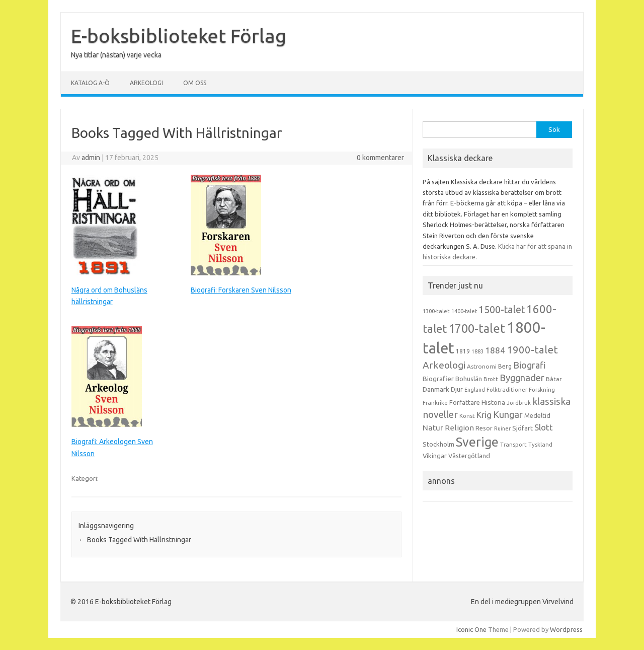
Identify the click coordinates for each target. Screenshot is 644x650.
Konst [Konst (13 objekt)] (467, 416)
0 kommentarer (380, 158)
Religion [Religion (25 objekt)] (459, 428)
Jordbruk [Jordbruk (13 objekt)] (519, 403)
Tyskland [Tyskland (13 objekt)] (540, 445)
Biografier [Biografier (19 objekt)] (438, 379)
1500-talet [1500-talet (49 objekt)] (502, 310)
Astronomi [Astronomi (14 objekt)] (482, 366)
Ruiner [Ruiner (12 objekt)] (502, 428)
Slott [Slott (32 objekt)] (544, 427)
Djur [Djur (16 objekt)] (457, 389)
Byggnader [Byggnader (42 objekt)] (522, 378)
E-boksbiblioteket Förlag (179, 36)
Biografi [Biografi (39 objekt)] (530, 365)
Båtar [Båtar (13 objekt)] (554, 379)
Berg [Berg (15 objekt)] (505, 366)
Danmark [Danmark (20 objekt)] (436, 389)
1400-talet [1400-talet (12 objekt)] (464, 311)
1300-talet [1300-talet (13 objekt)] (436, 311)
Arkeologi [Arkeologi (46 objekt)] (444, 365)
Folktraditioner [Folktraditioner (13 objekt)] (507, 390)
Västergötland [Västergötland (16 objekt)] (469, 456)
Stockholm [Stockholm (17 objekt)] (438, 444)
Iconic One (471, 629)
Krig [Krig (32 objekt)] (484, 415)
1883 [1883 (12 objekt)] (477, 351)
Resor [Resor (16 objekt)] (484, 428)
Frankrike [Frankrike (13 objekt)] (435, 403)
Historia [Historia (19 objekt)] (493, 402)
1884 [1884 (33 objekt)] (495, 350)
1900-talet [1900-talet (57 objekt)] (532, 350)
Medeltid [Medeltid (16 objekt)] (537, 415)
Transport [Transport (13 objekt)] (513, 445)
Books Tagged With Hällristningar (135, 540)
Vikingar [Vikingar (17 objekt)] (435, 456)
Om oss (195, 83)
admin (91, 158)
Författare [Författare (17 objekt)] (465, 402)
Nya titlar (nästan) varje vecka (116, 55)
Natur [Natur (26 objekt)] (433, 428)
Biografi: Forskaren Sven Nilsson (241, 290)
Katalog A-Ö (90, 83)
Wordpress (566, 629)
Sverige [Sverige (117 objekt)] (477, 442)
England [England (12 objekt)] (475, 390)
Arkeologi (146, 83)
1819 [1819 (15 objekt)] (463, 351)
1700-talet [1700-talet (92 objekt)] (477, 328)
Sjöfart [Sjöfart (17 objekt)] (522, 428)
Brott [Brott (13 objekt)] (491, 379)
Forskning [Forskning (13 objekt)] (542, 390)
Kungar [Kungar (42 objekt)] (508, 414)
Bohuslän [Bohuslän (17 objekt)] (469, 379)
